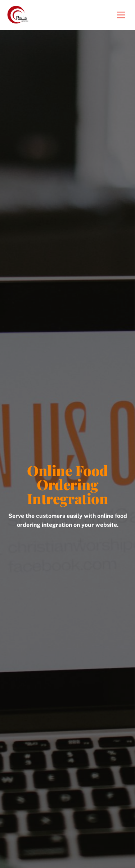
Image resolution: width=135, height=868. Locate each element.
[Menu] (121, 15)
